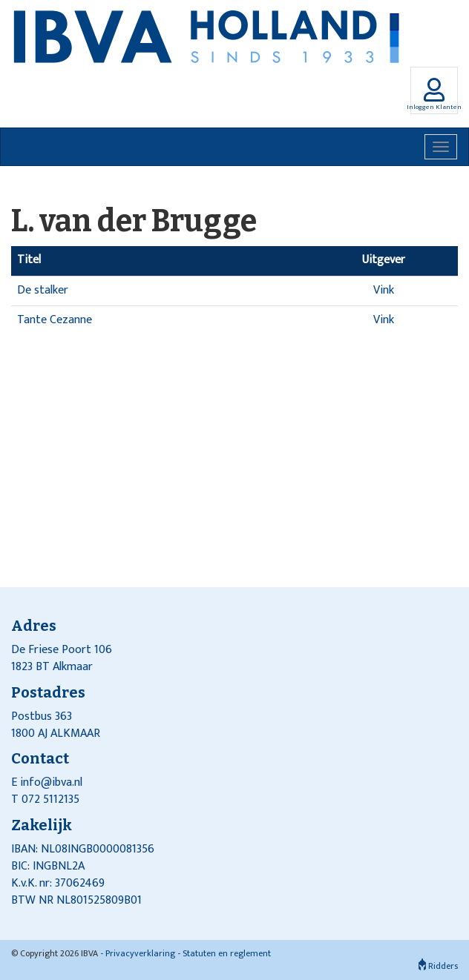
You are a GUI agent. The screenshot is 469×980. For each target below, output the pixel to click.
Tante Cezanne (55, 320)
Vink (384, 290)
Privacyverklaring (140, 953)
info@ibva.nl (51, 782)
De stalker (43, 290)
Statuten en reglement (227, 953)
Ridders (438, 966)
